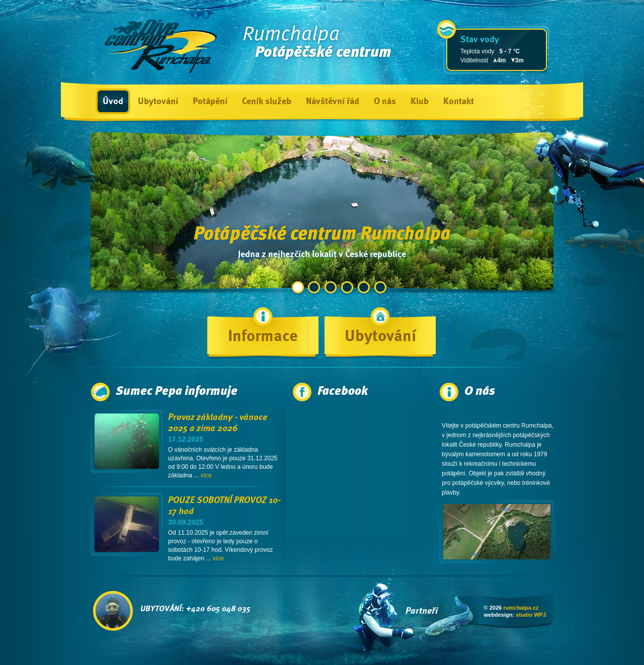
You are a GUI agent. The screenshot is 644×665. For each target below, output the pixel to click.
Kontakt (459, 102)
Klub (420, 102)
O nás (385, 102)
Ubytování (158, 102)
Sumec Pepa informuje (177, 392)
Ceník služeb (267, 102)
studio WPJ (531, 615)
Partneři (422, 611)
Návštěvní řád (333, 102)
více (206, 475)
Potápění (210, 102)
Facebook (343, 392)
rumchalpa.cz (521, 608)
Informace (263, 337)
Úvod (113, 102)
